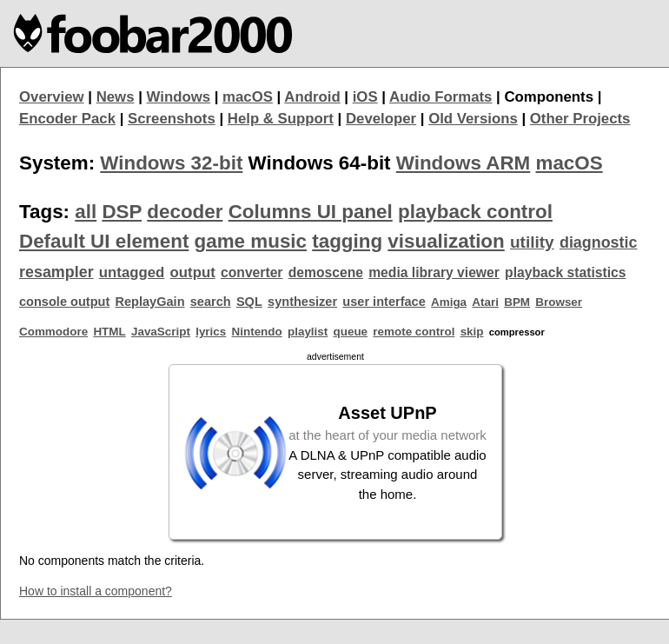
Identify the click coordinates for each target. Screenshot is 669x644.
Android (312, 97)
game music (251, 241)
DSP (122, 212)
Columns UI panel (311, 212)
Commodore (53, 332)
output (193, 272)
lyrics (211, 332)
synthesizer (302, 302)
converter (252, 272)
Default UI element (104, 241)
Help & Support (281, 119)
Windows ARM (463, 163)
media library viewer (434, 272)
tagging (347, 241)
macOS (248, 97)
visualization (446, 241)
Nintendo (257, 332)
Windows (179, 97)
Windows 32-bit (171, 163)
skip (472, 332)
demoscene (326, 272)
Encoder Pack (67, 119)
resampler (56, 272)
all (86, 212)
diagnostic (599, 242)
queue (351, 332)
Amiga (449, 302)
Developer (381, 119)
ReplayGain (149, 302)
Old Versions (473, 119)
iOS (365, 97)
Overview (52, 97)
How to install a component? (96, 591)
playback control (475, 212)
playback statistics (565, 272)
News (116, 97)
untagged (132, 272)
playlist (308, 332)
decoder (185, 212)
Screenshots (172, 119)
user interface (384, 302)
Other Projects (580, 119)
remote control (414, 332)
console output (64, 302)
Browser (559, 302)
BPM (517, 302)
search (211, 302)
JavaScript (161, 332)
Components (549, 97)
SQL (249, 302)
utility (532, 242)
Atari (485, 302)
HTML (109, 332)
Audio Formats (440, 97)
